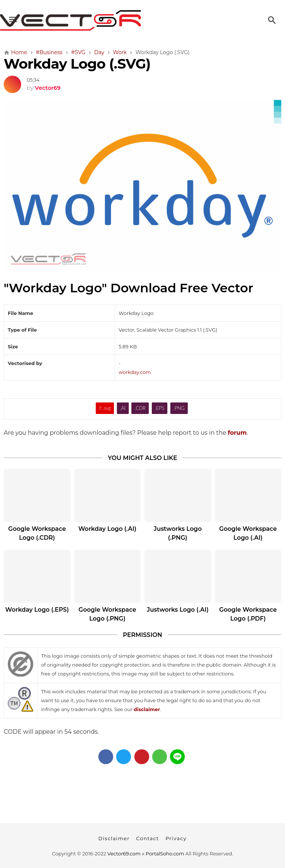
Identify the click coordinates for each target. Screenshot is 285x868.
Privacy (176, 838)
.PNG (179, 408)
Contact (148, 838)
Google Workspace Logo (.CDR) (37, 533)
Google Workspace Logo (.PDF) (248, 614)
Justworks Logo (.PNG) (178, 533)
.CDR (140, 408)
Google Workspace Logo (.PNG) (107, 614)
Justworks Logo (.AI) (178, 610)
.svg (105, 408)
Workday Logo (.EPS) (37, 610)
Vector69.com (124, 854)
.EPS (159, 408)
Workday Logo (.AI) (107, 529)
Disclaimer (114, 838)
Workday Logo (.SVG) (77, 64)
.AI (123, 408)
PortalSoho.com (165, 854)
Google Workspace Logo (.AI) (248, 533)
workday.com (135, 372)
